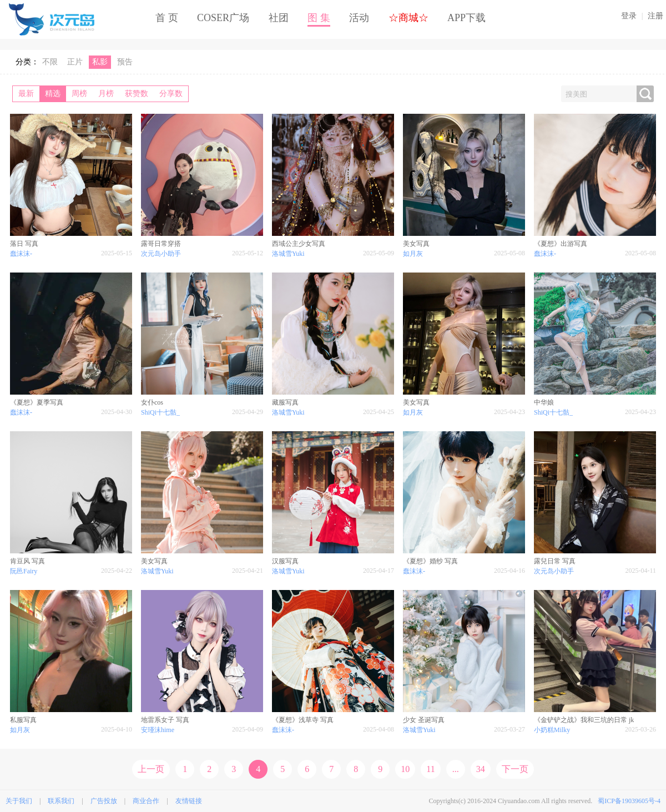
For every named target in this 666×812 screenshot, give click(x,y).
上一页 (151, 769)
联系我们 (61, 801)
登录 (629, 16)
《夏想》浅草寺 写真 (303, 720)
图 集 (319, 18)
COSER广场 (223, 18)
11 (430, 769)
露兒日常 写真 (555, 561)
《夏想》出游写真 (561, 244)
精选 (53, 94)
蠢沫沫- (21, 254)
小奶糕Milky (552, 730)
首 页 (167, 18)
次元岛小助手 (161, 254)
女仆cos (152, 402)
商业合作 (146, 801)
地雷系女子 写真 (165, 720)
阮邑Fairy (24, 571)
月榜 (106, 94)
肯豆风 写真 (27, 561)
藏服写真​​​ (285, 402)
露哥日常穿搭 (161, 244)
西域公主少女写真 (299, 244)
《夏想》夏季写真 (37, 402)
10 (405, 769)
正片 (75, 62)
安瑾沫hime (158, 730)
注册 (655, 16)
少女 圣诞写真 (424, 720)
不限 (50, 62)
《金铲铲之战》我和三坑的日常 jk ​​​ (585, 720)
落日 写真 (24, 244)
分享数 (171, 94)
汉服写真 (285, 561)
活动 (359, 18)
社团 (279, 18)
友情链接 (189, 801)
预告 (125, 62)
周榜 (79, 94)
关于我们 (19, 801)
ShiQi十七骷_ (160, 412)
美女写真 (416, 244)
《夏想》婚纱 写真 (430, 561)
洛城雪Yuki (288, 254)
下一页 (515, 769)
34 (481, 769)
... (456, 769)
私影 (100, 62)
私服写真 (23, 720)
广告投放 (104, 801)
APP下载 (466, 18)
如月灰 (413, 254)
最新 (26, 94)
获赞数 (137, 94)
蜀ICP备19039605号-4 (629, 801)
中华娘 (544, 402)
